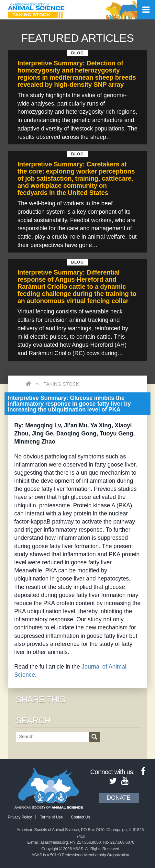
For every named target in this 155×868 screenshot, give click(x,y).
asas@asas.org (54, 842)
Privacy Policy (20, 817)
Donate (119, 798)
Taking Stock (61, 384)
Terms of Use (52, 817)
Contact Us (80, 817)
